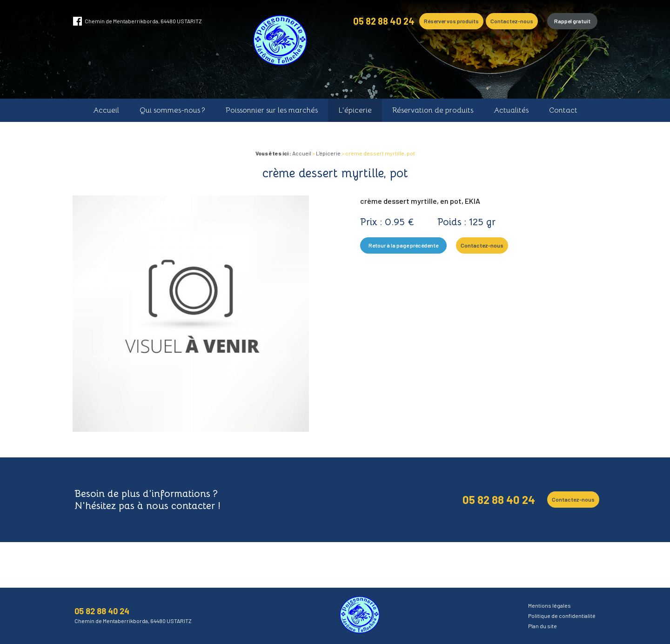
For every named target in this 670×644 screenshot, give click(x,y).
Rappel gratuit (572, 21)
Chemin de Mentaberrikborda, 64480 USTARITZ (143, 21)
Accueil (106, 110)
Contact (563, 110)
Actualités (511, 110)
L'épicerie (355, 110)
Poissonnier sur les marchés (272, 110)
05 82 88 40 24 (384, 21)
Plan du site (543, 626)
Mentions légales (549, 605)
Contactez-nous (512, 21)
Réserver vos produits (451, 21)
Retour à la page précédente (403, 245)
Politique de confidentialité (562, 616)
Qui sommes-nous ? (172, 110)
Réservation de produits (433, 110)
